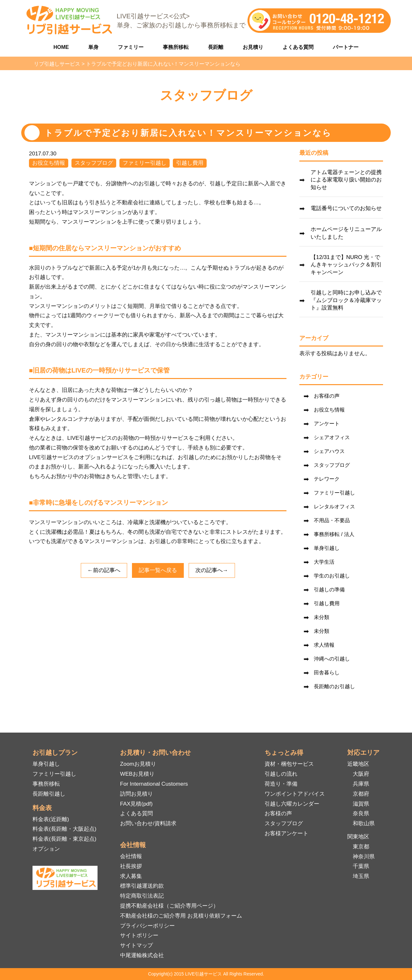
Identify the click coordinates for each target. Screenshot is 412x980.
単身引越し (327, 548)
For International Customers (154, 784)
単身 (93, 47)
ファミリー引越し (145, 163)
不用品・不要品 (332, 520)
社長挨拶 (131, 866)
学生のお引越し (332, 576)
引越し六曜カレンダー (292, 804)
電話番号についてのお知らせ (346, 208)
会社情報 (131, 856)
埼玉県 (361, 876)
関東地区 (358, 837)
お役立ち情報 (49, 163)
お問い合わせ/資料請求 (148, 823)
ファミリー (131, 47)
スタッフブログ (94, 163)
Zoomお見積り (138, 764)
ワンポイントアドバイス (295, 794)
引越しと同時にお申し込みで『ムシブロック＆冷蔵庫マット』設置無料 (346, 300)
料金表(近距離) (51, 819)
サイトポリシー (139, 935)
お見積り (253, 47)
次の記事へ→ (212, 570)
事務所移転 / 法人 (334, 534)
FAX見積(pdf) (136, 804)
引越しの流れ (281, 774)
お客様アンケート (286, 833)
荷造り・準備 (281, 784)
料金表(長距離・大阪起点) (64, 829)
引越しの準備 (329, 590)
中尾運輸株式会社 (142, 955)
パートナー (346, 47)
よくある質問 (298, 47)
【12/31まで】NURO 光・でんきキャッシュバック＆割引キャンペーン (346, 265)
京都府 (361, 794)
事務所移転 (176, 47)
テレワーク (327, 479)
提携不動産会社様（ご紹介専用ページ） (169, 906)
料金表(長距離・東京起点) (64, 839)
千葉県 (361, 866)
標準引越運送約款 (142, 886)
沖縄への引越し (332, 659)
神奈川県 (364, 857)
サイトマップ (136, 945)
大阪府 (361, 774)
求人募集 (131, 876)
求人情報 (324, 645)
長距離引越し (49, 794)
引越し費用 (190, 163)
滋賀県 (361, 804)
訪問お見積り (136, 794)
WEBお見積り (137, 774)
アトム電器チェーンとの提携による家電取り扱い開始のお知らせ (346, 180)
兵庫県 (361, 784)
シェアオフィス (332, 437)
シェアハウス (329, 451)
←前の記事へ (104, 570)
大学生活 (324, 562)
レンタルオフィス (334, 507)
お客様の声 (327, 396)
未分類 (322, 617)
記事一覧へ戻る (158, 570)
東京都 (361, 847)
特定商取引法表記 (142, 896)
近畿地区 (358, 764)
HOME (61, 47)
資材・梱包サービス (289, 764)
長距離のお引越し (334, 686)
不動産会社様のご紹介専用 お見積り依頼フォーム (181, 916)
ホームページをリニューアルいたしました (346, 233)
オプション (46, 849)
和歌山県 (364, 823)
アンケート (327, 424)
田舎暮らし (327, 673)
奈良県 (361, 814)
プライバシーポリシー (147, 926)
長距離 (216, 47)
